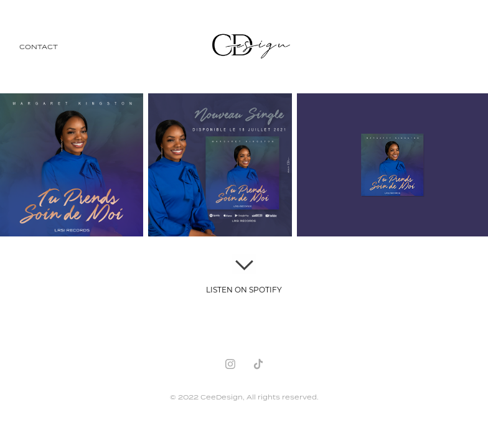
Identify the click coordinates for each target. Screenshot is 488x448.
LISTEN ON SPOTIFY (244, 289)
